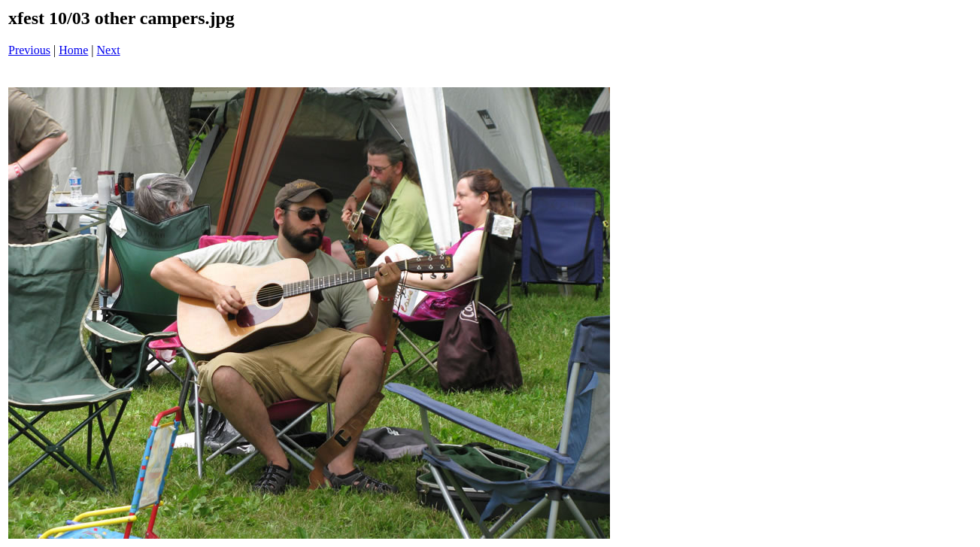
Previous (29, 50)
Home (73, 50)
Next (109, 50)
